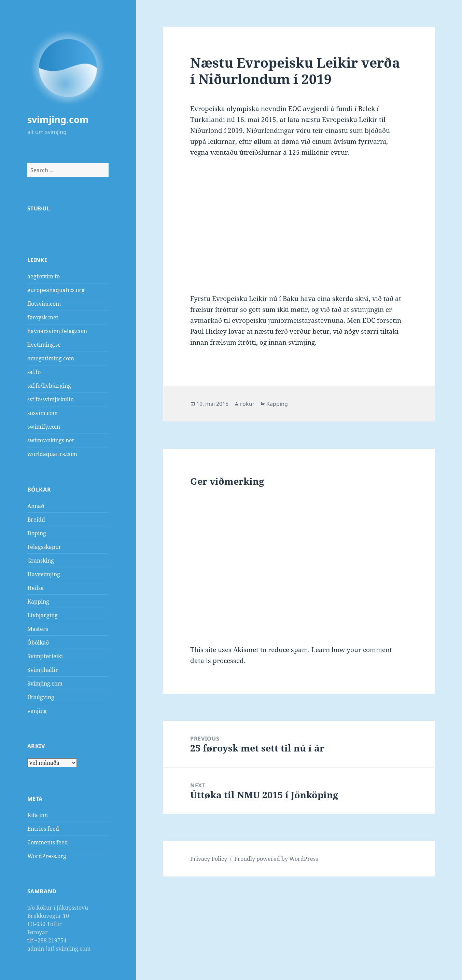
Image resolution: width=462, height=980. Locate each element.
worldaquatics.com (52, 454)
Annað (36, 506)
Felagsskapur (44, 547)
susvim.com (43, 413)
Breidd (36, 520)
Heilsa (36, 588)
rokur (247, 404)
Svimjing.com (45, 684)
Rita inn (38, 815)
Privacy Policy (209, 859)
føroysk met (43, 317)
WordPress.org (47, 856)
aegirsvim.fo (44, 276)
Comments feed (48, 842)
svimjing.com (58, 119)
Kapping (38, 602)
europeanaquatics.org (56, 290)
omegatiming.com (51, 358)
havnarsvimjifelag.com (57, 331)
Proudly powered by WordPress (276, 859)
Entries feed (43, 829)
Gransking (41, 561)
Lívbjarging (43, 615)
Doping (37, 533)
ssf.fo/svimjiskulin (51, 399)
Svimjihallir (43, 670)
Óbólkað (38, 643)
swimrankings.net (51, 440)
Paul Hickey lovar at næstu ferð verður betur (260, 331)
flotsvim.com (44, 304)
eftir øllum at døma (269, 141)
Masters (38, 629)
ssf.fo (34, 372)
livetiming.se (44, 345)
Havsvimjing (44, 574)
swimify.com (44, 427)
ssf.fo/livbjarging (49, 386)
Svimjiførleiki (45, 656)
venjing (37, 711)
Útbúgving (41, 697)
